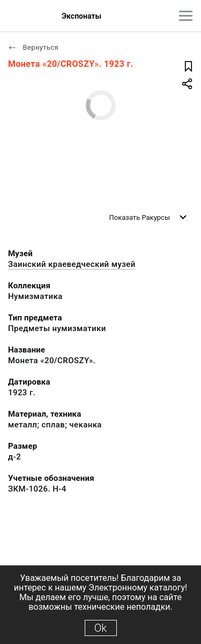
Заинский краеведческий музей (72, 264)
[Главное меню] (186, 16)
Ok (100, 628)
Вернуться (33, 47)
